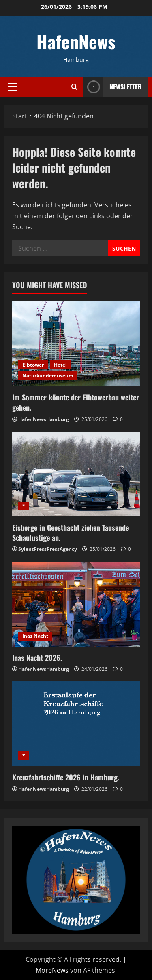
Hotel (60, 365)
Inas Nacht (35, 636)
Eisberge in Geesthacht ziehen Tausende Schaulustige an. (71, 532)
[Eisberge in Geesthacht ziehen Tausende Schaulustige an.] (76, 474)
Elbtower (33, 365)
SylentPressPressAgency (48, 549)
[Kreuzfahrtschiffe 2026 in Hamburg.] (76, 724)
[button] (13, 86)
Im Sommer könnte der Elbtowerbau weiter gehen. (76, 402)
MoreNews (52, 970)
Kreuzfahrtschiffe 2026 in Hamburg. (66, 777)
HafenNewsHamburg (44, 419)
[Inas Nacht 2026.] (76, 604)
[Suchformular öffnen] (74, 87)
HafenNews (76, 41)
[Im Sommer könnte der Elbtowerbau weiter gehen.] (76, 344)
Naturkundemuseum (48, 376)
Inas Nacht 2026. (37, 658)
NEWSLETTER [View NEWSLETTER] (113, 87)
